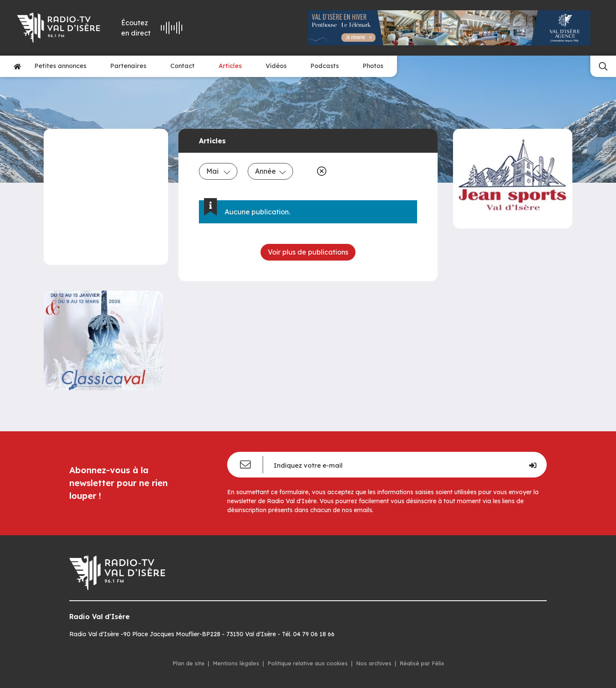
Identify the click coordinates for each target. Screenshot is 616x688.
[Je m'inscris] (532, 465)
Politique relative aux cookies (308, 663)
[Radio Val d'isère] (59, 28)
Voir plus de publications (308, 252)
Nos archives (374, 663)
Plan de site (188, 663)
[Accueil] (17, 66)
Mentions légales (236, 663)
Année (270, 171)
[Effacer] (320, 171)
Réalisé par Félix (422, 663)
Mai (218, 171)
